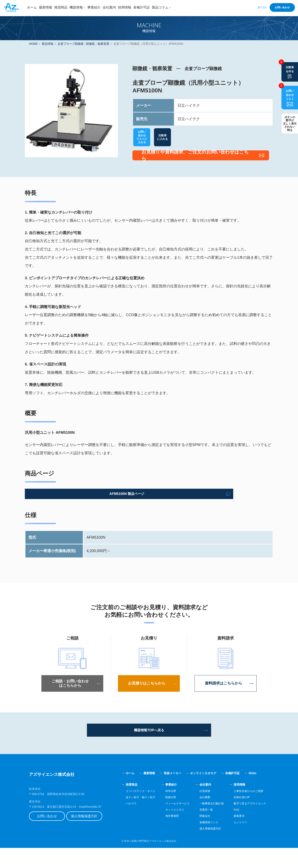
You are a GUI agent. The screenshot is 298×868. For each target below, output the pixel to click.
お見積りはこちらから (149, 701)
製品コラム (160, 7)
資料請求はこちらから (226, 701)
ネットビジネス (169, 830)
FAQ (234, 830)
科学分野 (165, 811)
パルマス (123, 823)
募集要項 (237, 836)
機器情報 (76, 7)
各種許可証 (142, 7)
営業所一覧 (202, 830)
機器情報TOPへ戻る (149, 749)
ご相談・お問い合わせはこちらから (72, 701)
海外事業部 (166, 836)
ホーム (32, 7)
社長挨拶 (201, 811)
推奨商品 (61, 7)
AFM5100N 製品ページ (63, 511)
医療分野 (165, 817)
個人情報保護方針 (90, 837)
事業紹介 (94, 7)
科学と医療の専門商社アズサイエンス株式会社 (150, 861)
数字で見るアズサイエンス (249, 823)
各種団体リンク (205, 842)
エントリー (238, 842)
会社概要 (201, 817)
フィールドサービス (172, 823)
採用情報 (125, 7)
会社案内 (109, 7)
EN (265, 7)
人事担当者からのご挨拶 (247, 811)
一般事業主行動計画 (208, 823)
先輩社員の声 (240, 817)
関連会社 (201, 836)
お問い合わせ (282, 7)
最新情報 (46, 7)
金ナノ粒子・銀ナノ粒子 (133, 817)
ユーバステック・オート (133, 811)
